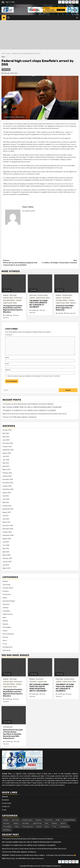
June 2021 (6, 519)
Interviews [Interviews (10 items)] (6, 823)
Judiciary (19, 300)
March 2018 (6, 568)
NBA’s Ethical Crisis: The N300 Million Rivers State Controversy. (23, 858)
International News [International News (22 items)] (69, 820)
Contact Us (6, 806)
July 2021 (6, 516)
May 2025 (6, 433)
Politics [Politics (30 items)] (17, 827)
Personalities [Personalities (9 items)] (7, 827)
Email (7, 364)
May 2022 (6, 502)
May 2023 (6, 463)
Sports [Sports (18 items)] (47, 827)
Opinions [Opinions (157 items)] (63, 823)
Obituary (5, 621)
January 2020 (7, 562)
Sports (5, 640)
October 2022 (7, 486)
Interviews (6, 604)
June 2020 (6, 545)
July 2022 (6, 496)
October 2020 (7, 532)
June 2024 (6, 440)
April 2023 (6, 466)
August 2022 (7, 493)
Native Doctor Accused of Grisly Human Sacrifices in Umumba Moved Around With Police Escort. (35, 414)
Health (5, 598)
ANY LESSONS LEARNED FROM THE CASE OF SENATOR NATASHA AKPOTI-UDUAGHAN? (32, 407)
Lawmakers (6, 611)
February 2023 (7, 473)
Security (5, 637)
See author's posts (29, 211)
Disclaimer (5, 800)
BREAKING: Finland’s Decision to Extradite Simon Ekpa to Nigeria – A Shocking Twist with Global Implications (39, 855)
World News (7, 650)
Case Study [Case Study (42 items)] (15, 820)
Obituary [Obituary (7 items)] (54, 823)
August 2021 (7, 512)
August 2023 (7, 453)
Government (18, 298)
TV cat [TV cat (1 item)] (54, 827)
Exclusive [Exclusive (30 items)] (38, 820)
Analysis (6, 295)
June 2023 (6, 460)
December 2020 (8, 525)
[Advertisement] (40, 35)
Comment (9, 335)
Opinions (73, 303)
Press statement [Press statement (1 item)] (28, 827)
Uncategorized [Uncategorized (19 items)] (64, 827)
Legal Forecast (8, 303)
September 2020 (8, 535)
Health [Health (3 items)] (58, 820)
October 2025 (7, 430)
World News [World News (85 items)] (7, 830)
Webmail (5, 797)
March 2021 (6, 522)
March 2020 (6, 555)
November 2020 (8, 529)
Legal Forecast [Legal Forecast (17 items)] (37, 823)
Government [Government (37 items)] (49, 820)
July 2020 (6, 542)
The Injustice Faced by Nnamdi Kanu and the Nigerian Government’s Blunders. (13, 309)
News (3, 57)
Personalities (7, 627)
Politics (5, 631)
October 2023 (7, 447)
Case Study (13, 295)
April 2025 (6, 437)
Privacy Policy (7, 803)
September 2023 (8, 450)
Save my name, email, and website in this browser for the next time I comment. (34, 376)
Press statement (8, 634)
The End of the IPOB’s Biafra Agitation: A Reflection (65, 308)
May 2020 (6, 548)
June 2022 (6, 499)
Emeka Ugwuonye (71, 313)
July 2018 (6, 565)
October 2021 (7, 506)
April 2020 (6, 552)
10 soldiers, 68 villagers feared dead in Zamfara (58, 261)
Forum (4, 810)
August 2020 (7, 539)
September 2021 (8, 509)
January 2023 (7, 476)
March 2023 (6, 470)
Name (7, 357)
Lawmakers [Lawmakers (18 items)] (26, 823)
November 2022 (8, 483)
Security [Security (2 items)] (39, 827)
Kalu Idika (15, 73)
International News (9, 300)
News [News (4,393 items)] (47, 823)
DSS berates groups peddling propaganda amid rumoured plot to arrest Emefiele (22, 263)
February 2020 (7, 558)
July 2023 (6, 456)
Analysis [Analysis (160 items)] (6, 820)
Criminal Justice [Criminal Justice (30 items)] (27, 820)
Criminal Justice (8, 298)
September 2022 (8, 489)
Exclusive (59, 298)
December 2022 (8, 479)
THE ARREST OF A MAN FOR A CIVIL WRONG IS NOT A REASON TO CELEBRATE (38, 304)
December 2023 (8, 443)
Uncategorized (7, 647)
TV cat (5, 644)
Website (8, 370)
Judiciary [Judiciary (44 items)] (16, 823)
